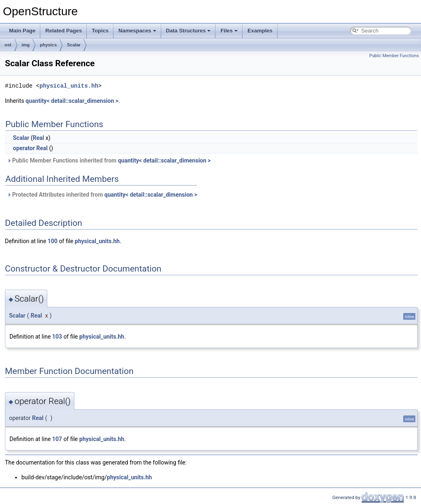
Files (229, 31)
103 (57, 337)
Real (38, 138)
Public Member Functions (394, 56)
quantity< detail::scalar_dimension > (72, 101)
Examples (260, 31)
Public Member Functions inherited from (109, 160)
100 (53, 241)
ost (8, 45)
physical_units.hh (69, 86)
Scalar (74, 45)
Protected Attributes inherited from (102, 195)
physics (48, 45)
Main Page (22, 31)
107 (57, 439)
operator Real (30, 148)
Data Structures (189, 31)
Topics (100, 31)
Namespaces (137, 31)
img (26, 45)
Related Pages (64, 31)
